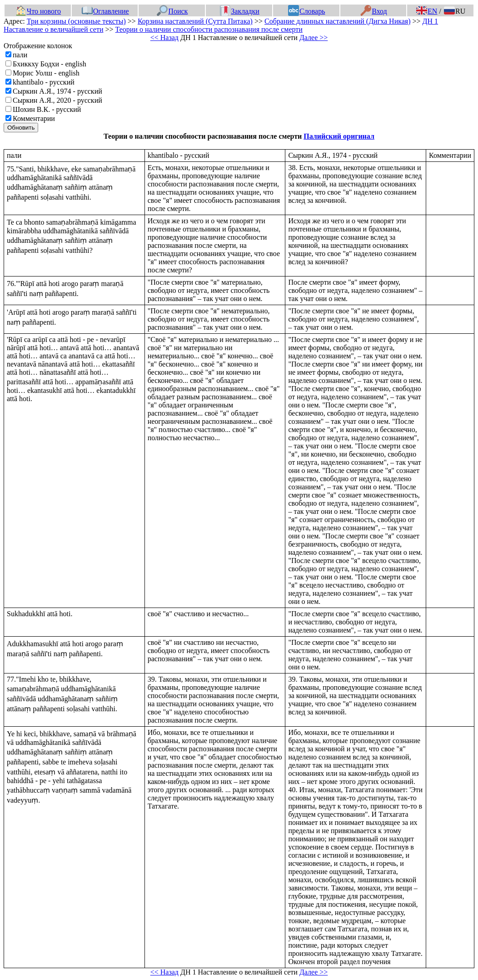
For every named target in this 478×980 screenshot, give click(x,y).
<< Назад (164, 38)
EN (427, 11)
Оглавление (105, 11)
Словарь (306, 11)
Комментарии (34, 118)
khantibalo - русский (44, 82)
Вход (374, 11)
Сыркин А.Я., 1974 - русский (57, 91)
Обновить (21, 128)
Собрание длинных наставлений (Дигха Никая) (338, 21)
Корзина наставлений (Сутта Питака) (195, 21)
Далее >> (314, 38)
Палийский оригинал (339, 136)
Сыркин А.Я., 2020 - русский (57, 100)
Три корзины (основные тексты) (76, 21)
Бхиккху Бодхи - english (50, 64)
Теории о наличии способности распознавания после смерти (209, 29)
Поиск (172, 11)
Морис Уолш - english (46, 73)
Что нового (38, 11)
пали (20, 55)
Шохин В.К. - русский (47, 109)
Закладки (239, 11)
